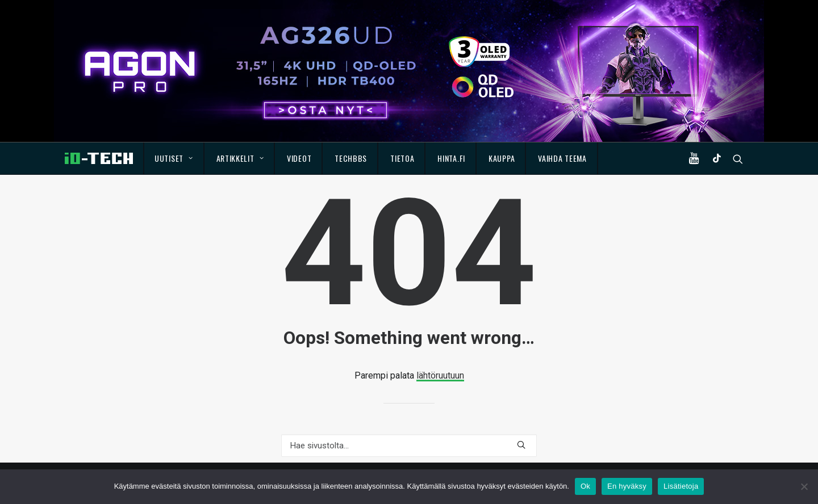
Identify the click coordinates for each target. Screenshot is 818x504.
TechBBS (351, 158)
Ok (585, 486)
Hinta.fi (451, 158)
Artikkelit (240, 158)
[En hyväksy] (804, 486)
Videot (299, 158)
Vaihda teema (562, 158)
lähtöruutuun (440, 375)
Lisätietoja (681, 486)
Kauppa (502, 158)
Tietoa (402, 158)
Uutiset (174, 158)
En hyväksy (627, 486)
